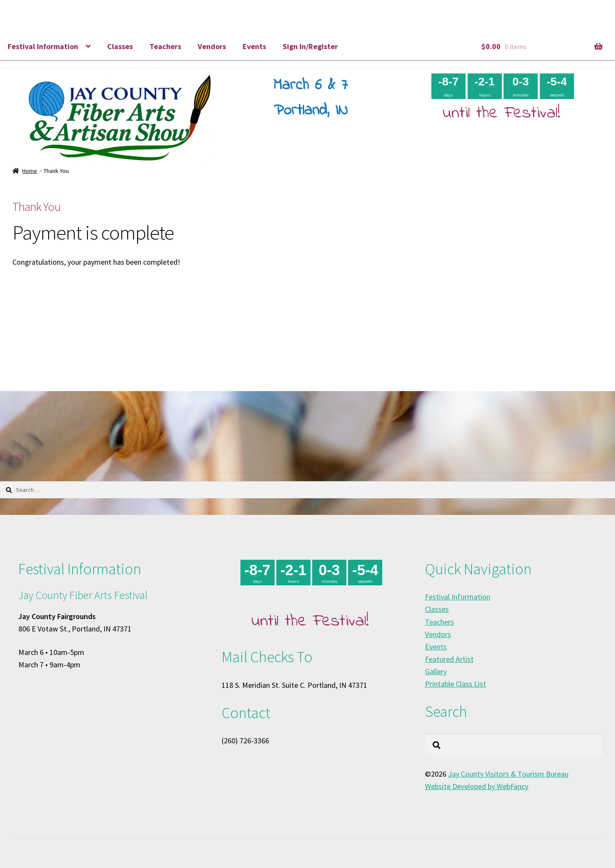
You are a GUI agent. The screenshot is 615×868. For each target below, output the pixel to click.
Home (30, 171)
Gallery (436, 671)
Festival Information (43, 46)
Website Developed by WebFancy (477, 786)
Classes (120, 46)
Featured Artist (449, 659)
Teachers (165, 46)
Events (254, 46)
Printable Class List (455, 684)
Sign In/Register (310, 46)
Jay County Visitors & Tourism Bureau (508, 774)
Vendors (212, 46)
